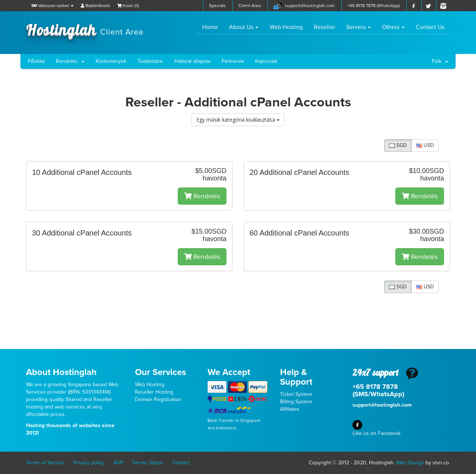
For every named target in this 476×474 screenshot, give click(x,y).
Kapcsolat (266, 61)
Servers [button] (358, 27)
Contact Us (430, 27)
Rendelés (70, 61)
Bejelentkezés (95, 6)
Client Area (250, 6)
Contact (181, 463)
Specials (217, 6)
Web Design (410, 463)
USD (425, 145)
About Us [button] (244, 27)
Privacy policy (89, 463)
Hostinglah (85, 29)
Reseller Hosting (154, 392)
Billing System (296, 402)
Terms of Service (45, 463)
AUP (118, 463)
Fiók (440, 61)
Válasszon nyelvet (53, 6)
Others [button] (393, 27)
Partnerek (233, 61)
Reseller (324, 27)
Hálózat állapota (192, 61)
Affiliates (290, 409)
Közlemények (111, 61)
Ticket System (296, 394)
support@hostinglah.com (310, 6)
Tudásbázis (150, 61)
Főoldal (36, 61)
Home (213, 27)
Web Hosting (286, 27)
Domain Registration (158, 399)
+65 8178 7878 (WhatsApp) (374, 6)
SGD (398, 145)
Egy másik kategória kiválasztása (238, 120)
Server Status (148, 463)
